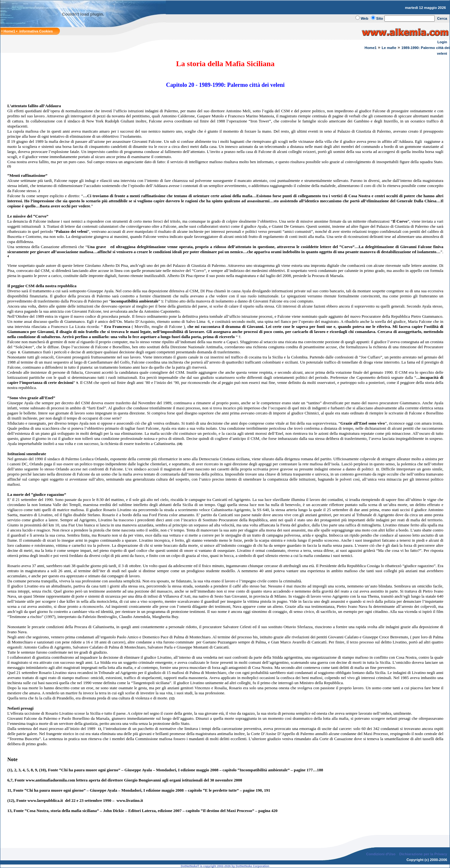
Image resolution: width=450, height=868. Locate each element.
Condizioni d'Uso (381, 854)
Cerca (442, 18)
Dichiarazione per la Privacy (423, 854)
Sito (380, 18)
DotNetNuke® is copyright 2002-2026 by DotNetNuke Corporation (225, 866)
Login (442, 42)
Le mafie (389, 48)
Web (364, 18)
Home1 (370, 48)
